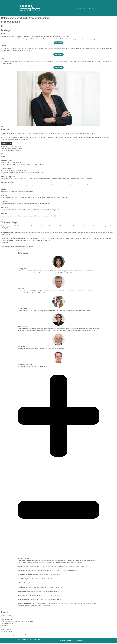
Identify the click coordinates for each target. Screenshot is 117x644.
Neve (20, 640)
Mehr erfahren (58, 54)
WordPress (36, 640)
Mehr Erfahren (58, 43)
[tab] (58, 489)
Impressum (79, 641)
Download (15, 228)
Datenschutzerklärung (67, 641)
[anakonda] (30, 8)
